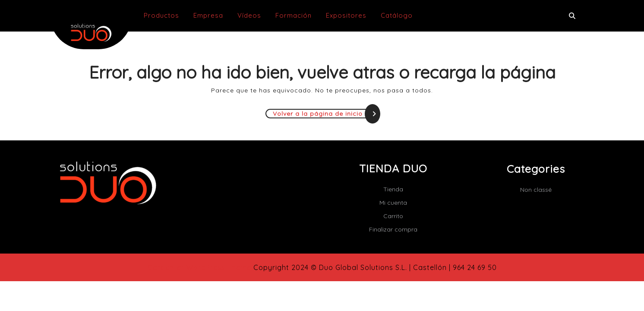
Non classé (536, 190)
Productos (161, 15)
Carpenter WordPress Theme (199, 267)
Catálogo (397, 15)
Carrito (393, 216)
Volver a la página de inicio (326, 114)
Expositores (346, 15)
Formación (294, 15)
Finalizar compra (393, 229)
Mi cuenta (393, 203)
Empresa (208, 15)
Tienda (393, 189)
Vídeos (249, 15)
